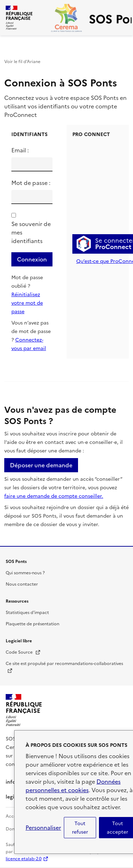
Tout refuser (80, 828)
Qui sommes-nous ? (25, 573)
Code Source (23, 652)
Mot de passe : (31, 183)
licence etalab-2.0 (24, 859)
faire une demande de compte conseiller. (54, 496)
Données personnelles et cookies (73, 786)
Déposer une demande (41, 465)
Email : (20, 150)
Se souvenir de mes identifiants (31, 232)
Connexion (32, 259)
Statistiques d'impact (27, 613)
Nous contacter (22, 584)
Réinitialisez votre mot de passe (27, 303)
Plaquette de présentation (32, 624)
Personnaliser (43, 828)
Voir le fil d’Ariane (22, 62)
